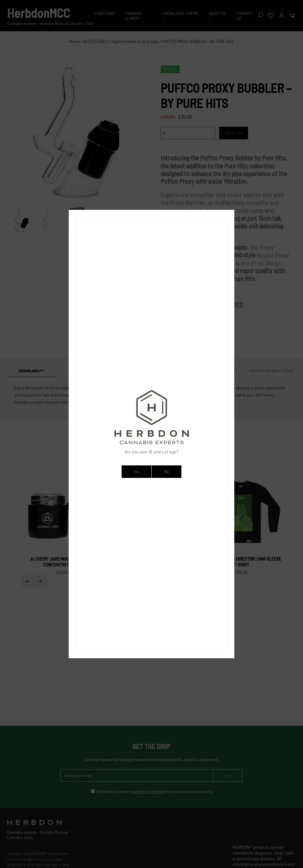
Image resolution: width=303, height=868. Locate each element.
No (167, 471)
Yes (137, 471)
